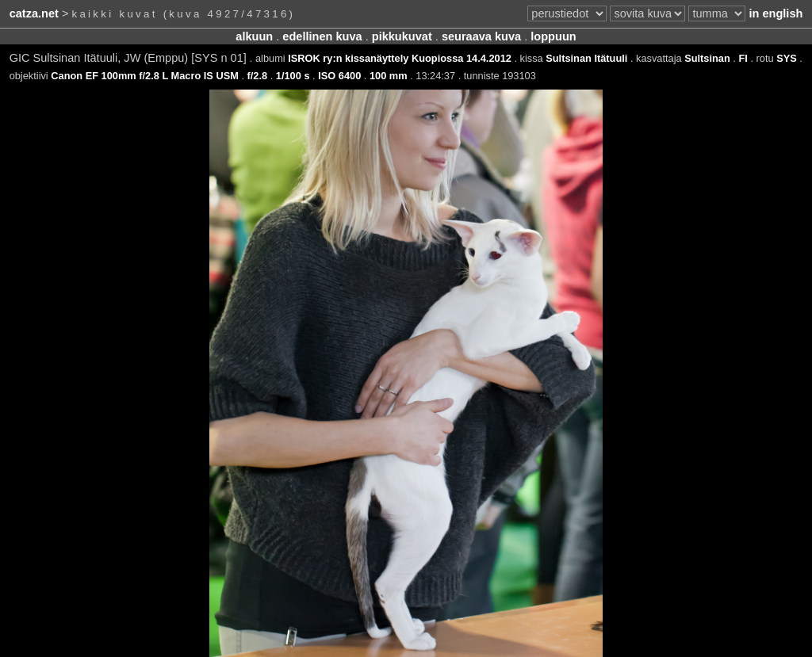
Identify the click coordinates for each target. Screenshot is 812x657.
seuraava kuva (481, 36)
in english (776, 13)
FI (743, 58)
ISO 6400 (339, 76)
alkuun (254, 36)
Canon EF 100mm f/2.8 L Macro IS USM (145, 76)
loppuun (553, 36)
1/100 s (293, 76)
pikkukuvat (402, 36)
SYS (787, 58)
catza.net (34, 13)
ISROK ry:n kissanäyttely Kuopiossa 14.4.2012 (400, 58)
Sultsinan (707, 58)
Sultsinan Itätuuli (586, 58)
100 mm (389, 76)
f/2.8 (258, 76)
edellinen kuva (322, 36)
